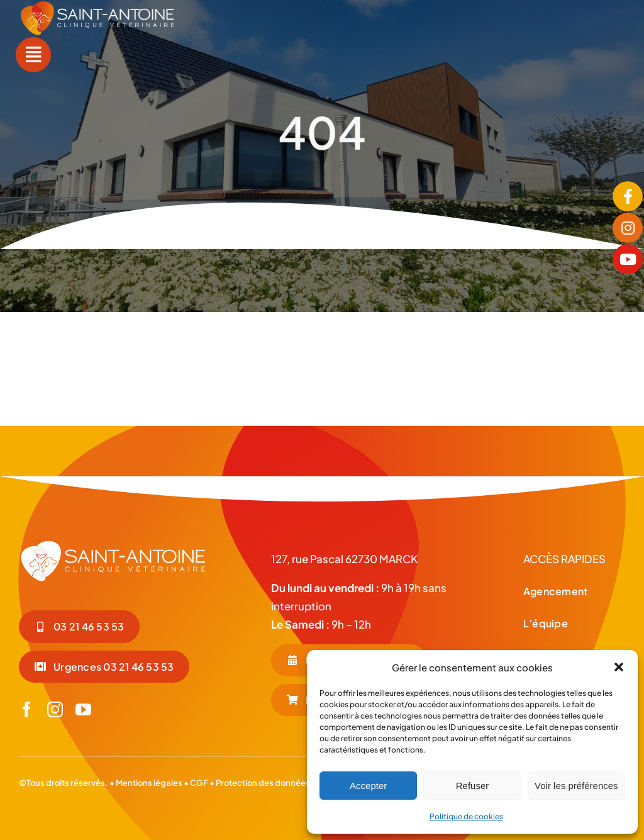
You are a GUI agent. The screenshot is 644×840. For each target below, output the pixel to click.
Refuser (473, 786)
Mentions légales (149, 783)
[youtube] (83, 709)
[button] (619, 667)
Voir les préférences (576, 786)
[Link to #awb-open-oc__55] (33, 55)
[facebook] (27, 709)
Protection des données (263, 783)
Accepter (368, 786)
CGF (198, 783)
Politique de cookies (466, 816)
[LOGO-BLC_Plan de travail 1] (113, 544)
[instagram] (55, 709)
